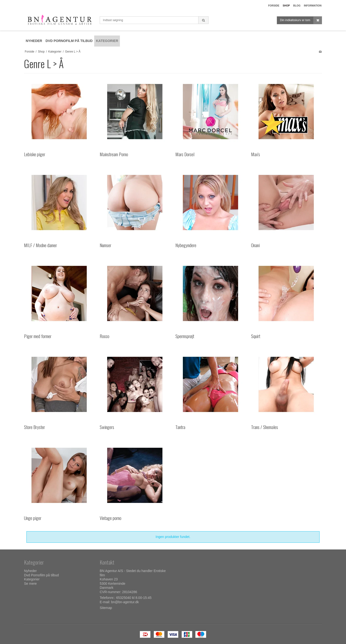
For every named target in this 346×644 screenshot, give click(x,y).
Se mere (30, 584)
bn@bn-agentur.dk (125, 602)
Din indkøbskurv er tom (301, 20)
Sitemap (106, 608)
